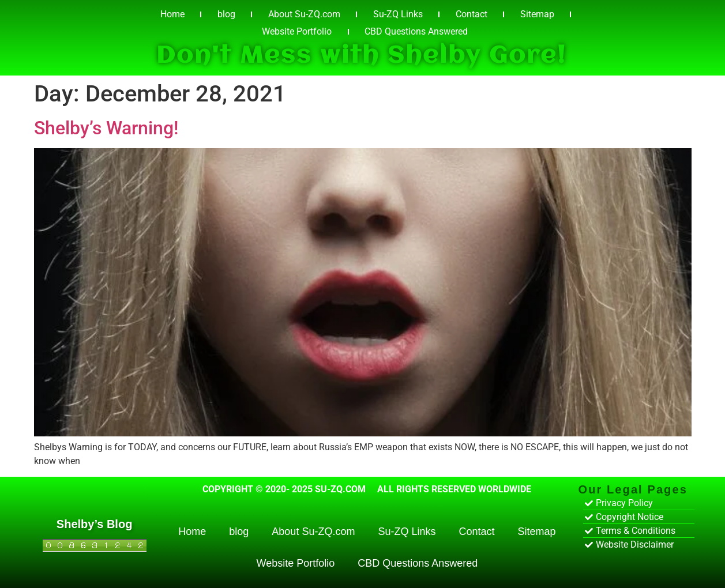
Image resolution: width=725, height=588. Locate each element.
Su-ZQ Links (398, 14)
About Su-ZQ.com (304, 14)
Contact (472, 14)
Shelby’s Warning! (106, 128)
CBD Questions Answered (416, 31)
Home (172, 14)
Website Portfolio (297, 31)
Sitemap (537, 14)
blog (226, 14)
